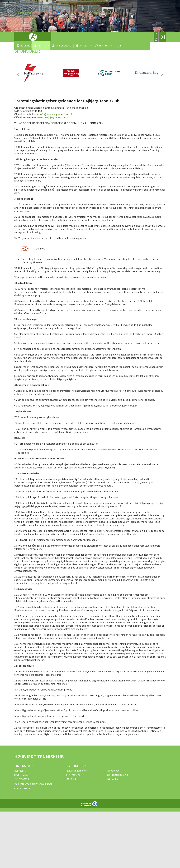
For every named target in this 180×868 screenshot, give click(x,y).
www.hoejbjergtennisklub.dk (54, 117)
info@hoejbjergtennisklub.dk (56, 114)
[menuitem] (19, 37)
